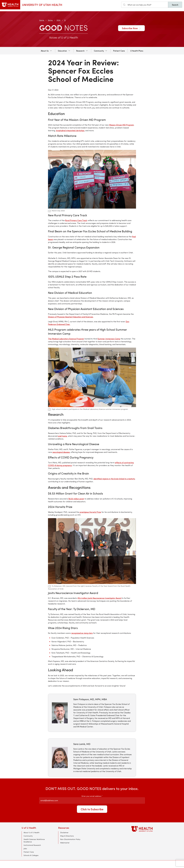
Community (99, 51)
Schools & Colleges (31, 855)
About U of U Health (32, 832)
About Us (45, 51)
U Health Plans (137, 51)
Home (42, 20)
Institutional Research (32, 845)
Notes (50, 20)
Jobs (25, 849)
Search (175, 5)
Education (62, 51)
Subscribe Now (131, 28)
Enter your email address (92, 796)
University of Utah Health (42, 5)
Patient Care (119, 51)
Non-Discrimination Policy (70, 839)
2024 (58, 20)
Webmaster (65, 843)
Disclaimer (64, 832)
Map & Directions (67, 836)
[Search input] (145, 5)
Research (80, 51)
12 (65, 20)
